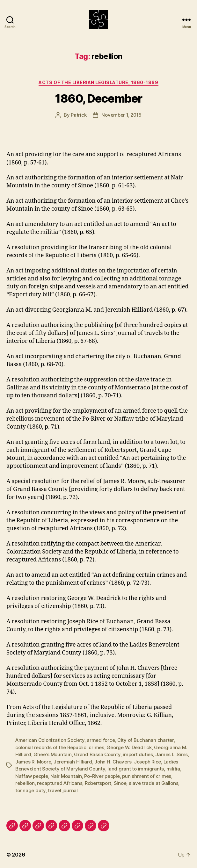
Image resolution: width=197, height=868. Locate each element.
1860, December (98, 98)
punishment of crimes (147, 776)
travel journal (63, 790)
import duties (138, 754)
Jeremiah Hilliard (73, 762)
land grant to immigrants (136, 769)
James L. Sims (171, 754)
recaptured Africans (60, 783)
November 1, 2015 (121, 115)
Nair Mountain (66, 776)
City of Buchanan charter (146, 740)
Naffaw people (32, 776)
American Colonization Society (50, 740)
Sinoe (120, 783)
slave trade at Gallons (153, 783)
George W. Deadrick (129, 747)
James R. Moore (33, 762)
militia (173, 769)
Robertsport (98, 783)
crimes (96, 747)
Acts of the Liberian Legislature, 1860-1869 (98, 82)
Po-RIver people (102, 776)
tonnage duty (30, 790)
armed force (101, 740)
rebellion (25, 783)
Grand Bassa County (97, 754)
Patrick (79, 115)
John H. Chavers (113, 762)
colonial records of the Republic (51, 747)
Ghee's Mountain (52, 754)
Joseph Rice (147, 762)
